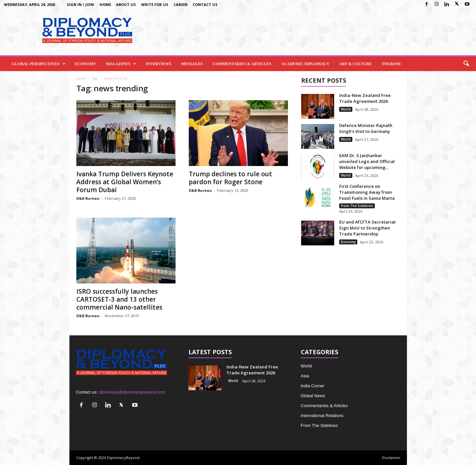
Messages (192, 64)
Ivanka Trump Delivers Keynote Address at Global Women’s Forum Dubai (125, 182)
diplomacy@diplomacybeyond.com (132, 392)
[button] (466, 64)
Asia (305, 376)
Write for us (155, 4)
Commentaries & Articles (242, 64)
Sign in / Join (80, 4)
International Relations (322, 416)
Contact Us (205, 4)
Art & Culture (355, 64)
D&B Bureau (88, 198)
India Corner (313, 386)
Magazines (121, 64)
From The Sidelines (357, 206)
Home (105, 4)
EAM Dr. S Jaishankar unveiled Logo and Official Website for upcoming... (367, 161)
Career (181, 4)
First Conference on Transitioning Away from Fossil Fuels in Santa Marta (367, 192)
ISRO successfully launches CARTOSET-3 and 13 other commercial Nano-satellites (119, 299)
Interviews (158, 64)
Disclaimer (391, 458)
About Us (126, 4)
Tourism (391, 64)
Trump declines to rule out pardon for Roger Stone (230, 178)
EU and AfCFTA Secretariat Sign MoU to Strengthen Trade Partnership (367, 228)
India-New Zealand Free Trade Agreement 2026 (365, 98)
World (346, 109)
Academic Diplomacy (305, 64)
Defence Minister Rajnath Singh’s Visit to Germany (366, 128)
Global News (313, 396)
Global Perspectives (39, 64)
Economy (85, 64)
